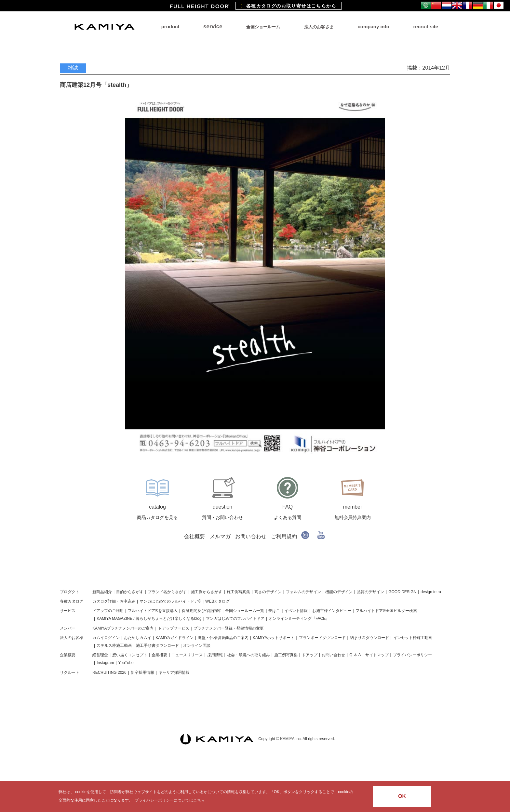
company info (373, 27)
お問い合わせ (251, 536)
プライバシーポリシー (412, 655)
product (170, 27)
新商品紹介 (102, 592)
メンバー (68, 628)
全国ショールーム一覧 (245, 611)
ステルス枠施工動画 (114, 646)
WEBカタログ (217, 601)
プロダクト (70, 592)
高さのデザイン (268, 592)
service (213, 27)
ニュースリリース (187, 655)
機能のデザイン (339, 592)
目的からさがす (130, 592)
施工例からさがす (207, 592)
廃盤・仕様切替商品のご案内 (223, 638)
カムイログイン (106, 638)
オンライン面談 (197, 646)
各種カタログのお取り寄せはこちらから (289, 6)
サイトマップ (377, 655)
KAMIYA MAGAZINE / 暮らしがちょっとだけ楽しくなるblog (149, 619)
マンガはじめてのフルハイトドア (235, 619)
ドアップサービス (174, 628)
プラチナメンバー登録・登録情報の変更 (229, 628)
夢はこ (274, 611)
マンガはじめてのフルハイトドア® (170, 601)
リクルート (70, 672)
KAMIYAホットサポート (274, 638)
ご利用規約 (284, 536)
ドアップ (310, 655)
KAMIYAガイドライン (174, 638)
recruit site (426, 27)
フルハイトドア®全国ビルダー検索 (386, 611)
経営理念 (100, 655)
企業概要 (68, 655)
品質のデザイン (370, 592)
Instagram (105, 663)
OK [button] (402, 796)
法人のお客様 (72, 638)
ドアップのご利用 (108, 611)
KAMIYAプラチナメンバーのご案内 (123, 628)
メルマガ (220, 536)
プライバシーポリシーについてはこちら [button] (170, 800)
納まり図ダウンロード (369, 638)
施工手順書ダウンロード (157, 646)
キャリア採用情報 (174, 672)
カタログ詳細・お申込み (114, 601)
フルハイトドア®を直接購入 (153, 611)
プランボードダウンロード (322, 638)
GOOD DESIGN (402, 592)
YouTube (126, 663)
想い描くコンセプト (130, 655)
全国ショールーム (263, 27)
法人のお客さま (319, 27)
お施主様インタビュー (332, 611)
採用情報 (215, 655)
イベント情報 (296, 611)
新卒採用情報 (142, 672)
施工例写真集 (238, 592)
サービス (68, 611)
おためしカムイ (138, 638)
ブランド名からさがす (167, 592)
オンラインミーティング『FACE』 (299, 619)
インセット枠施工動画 (413, 638)
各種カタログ (72, 601)
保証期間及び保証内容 (201, 611)
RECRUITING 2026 (109, 672)
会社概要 (195, 536)
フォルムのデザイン (303, 592)
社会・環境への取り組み (248, 655)
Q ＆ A (355, 655)
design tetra (431, 592)
